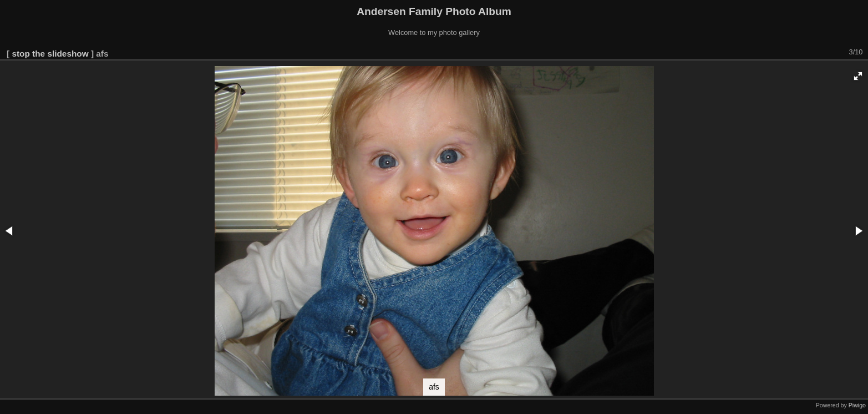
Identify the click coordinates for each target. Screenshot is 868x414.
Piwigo (857, 405)
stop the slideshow (50, 54)
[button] (858, 76)
